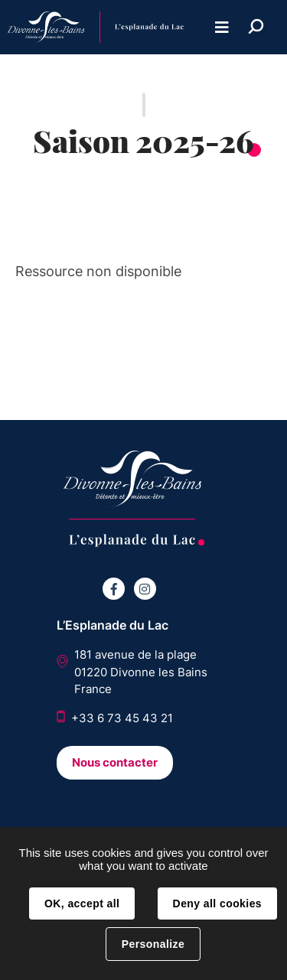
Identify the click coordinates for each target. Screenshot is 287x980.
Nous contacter (115, 762)
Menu (222, 27)
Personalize (153, 944)
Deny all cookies (217, 903)
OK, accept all (82, 903)
